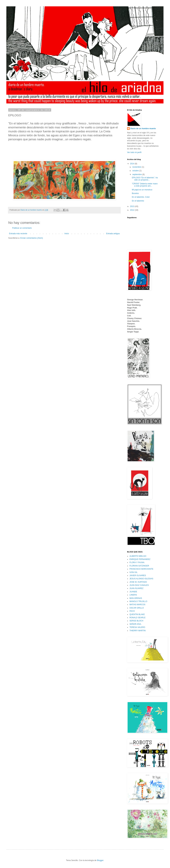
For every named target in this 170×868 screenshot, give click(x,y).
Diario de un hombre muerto (143, 129)
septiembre (137, 174)
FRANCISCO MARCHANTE (141, 569)
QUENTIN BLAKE (137, 614)
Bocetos (135, 193)
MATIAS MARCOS (137, 605)
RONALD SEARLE (138, 618)
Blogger (100, 860)
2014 (133, 164)
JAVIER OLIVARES (138, 575)
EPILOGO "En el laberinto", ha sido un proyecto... (145, 179)
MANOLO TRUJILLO (138, 601)
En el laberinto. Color (141, 197)
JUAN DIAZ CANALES (139, 585)
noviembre (137, 167)
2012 (133, 210)
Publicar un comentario (22, 228)
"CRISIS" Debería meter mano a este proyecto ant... (145, 185)
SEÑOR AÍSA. (136, 624)
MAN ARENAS (136, 598)
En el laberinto (138, 201)
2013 (133, 206)
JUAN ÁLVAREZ (136, 588)
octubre (136, 171)
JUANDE (133, 592)
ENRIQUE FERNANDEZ (140, 559)
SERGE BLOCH (136, 621)
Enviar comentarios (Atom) (32, 238)
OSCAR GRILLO (137, 608)
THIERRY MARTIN (138, 631)
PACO (132, 611)
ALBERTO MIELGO (138, 556)
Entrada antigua (113, 234)
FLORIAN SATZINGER (139, 566)
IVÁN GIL (134, 572)
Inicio (67, 234)
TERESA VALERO (137, 627)
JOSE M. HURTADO (138, 582)
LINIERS (133, 595)
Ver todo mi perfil (134, 152)
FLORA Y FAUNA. (137, 562)
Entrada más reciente (18, 234)
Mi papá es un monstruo (142, 190)
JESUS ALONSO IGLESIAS (141, 579)
